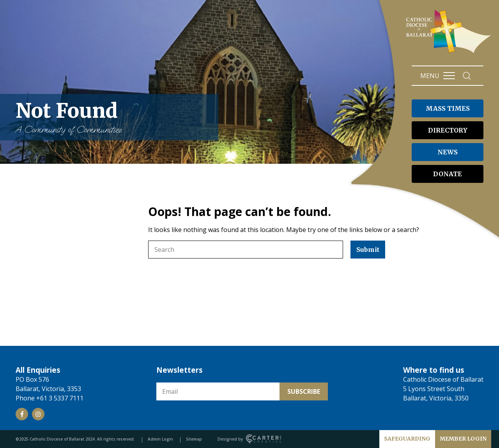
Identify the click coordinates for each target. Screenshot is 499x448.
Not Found (113, 117)
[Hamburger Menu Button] (449, 76)
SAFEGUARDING (407, 439)
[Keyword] (246, 250)
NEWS (448, 152)
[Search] (467, 76)
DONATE (448, 174)
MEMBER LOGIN (463, 439)
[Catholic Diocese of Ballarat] (450, 53)
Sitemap (194, 439)
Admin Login (160, 439)
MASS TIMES (448, 108)
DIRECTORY (448, 130)
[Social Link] (22, 414)
